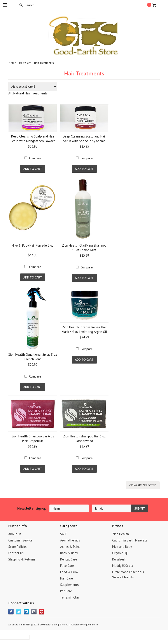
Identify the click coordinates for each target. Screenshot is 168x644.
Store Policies (18, 547)
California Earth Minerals (130, 540)
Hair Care (25, 63)
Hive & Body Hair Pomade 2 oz (33, 245)
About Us (15, 534)
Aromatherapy (70, 540)
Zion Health (121, 534)
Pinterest (42, 612)
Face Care (67, 566)
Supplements (69, 585)
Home (12, 63)
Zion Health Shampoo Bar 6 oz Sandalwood (84, 439)
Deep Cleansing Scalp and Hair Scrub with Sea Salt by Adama (84, 139)
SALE (64, 534)
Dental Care (69, 559)
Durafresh (119, 559)
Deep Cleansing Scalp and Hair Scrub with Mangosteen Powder (33, 139)
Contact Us (16, 553)
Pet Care (66, 591)
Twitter (19, 612)
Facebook (11, 612)
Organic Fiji (120, 553)
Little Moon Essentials (128, 572)
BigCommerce (91, 625)
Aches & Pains (70, 547)
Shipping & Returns (22, 559)
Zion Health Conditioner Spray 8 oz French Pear (33, 357)
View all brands (123, 577)
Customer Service (20, 540)
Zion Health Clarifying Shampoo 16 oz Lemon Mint (84, 248)
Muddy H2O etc (123, 566)
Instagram (34, 612)
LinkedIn (26, 612)
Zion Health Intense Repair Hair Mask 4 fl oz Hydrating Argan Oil (84, 329)
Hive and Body (122, 547)
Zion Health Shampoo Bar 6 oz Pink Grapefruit (33, 439)
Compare (35, 158)
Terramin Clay (70, 597)
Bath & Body (69, 553)
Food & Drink (69, 572)
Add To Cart (33, 169)
